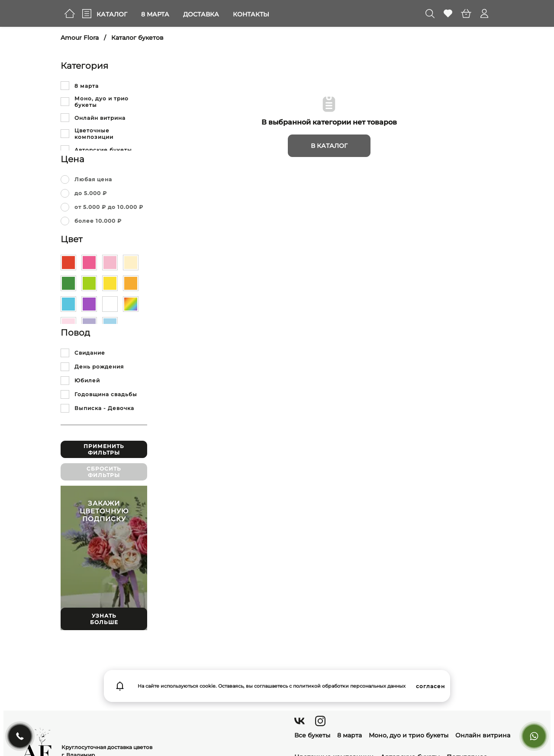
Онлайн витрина (483, 735)
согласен (430, 686)
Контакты (251, 14)
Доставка (201, 14)
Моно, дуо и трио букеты (409, 735)
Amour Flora (80, 38)
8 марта (155, 14)
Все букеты (312, 735)
